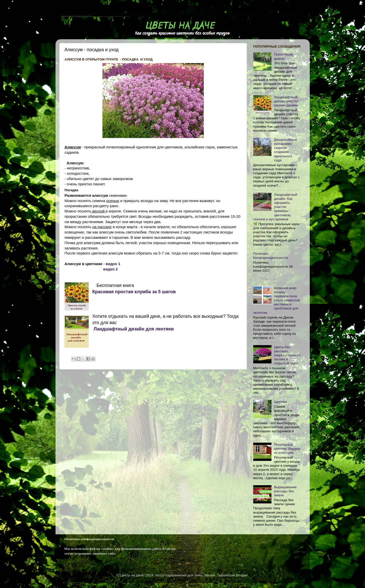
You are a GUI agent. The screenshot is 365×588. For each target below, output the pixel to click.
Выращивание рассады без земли (285, 491)
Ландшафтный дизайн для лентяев (133, 329)
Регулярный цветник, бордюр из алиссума (287, 449)
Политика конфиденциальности (89, 539)
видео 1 (113, 264)
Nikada (210, 575)
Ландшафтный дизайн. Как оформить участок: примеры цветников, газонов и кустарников (275, 207)
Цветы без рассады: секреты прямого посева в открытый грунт (287, 355)
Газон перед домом (284, 56)
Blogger (242, 575)
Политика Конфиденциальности (271, 256)
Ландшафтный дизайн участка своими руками (286, 101)
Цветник (280, 402)
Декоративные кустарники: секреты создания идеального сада (286, 150)
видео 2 (111, 269)
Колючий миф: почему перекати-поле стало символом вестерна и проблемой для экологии (277, 300)
